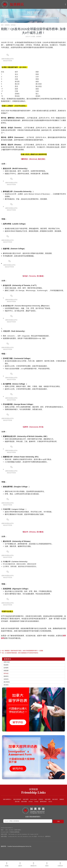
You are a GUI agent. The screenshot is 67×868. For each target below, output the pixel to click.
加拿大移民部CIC (11, 805)
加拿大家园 (58, 805)
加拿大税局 (32, 805)
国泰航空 (15, 808)
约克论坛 (50, 805)
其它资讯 (7, 690)
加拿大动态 (8, 663)
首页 (2, 25)
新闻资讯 (8, 25)
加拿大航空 (7, 808)
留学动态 (15, 25)
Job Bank (38, 808)
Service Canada (41, 805)
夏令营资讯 (8, 687)
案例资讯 (7, 680)
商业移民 (7, 667)
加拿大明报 (30, 808)
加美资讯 (7, 684)
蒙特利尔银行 (53, 808)
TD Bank (45, 808)
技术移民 (7, 670)
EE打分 (61, 808)
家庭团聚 (7, 673)
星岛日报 (22, 808)
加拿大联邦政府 (22, 805)
